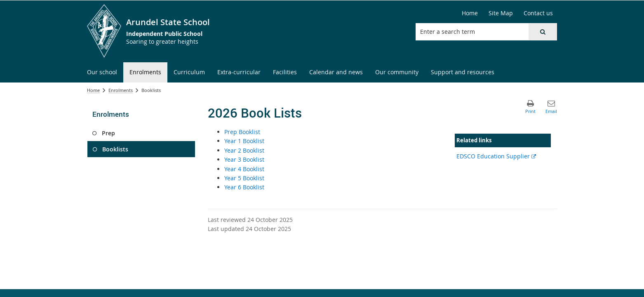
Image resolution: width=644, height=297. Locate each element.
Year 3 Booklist (244, 159)
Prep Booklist (242, 132)
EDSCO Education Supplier (496, 156)
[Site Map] (501, 13)
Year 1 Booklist (244, 141)
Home (93, 90)
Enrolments (121, 90)
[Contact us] (538, 13)
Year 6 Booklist (244, 187)
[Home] (470, 13)
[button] (543, 32)
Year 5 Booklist (244, 178)
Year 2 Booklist (244, 150)
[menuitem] (102, 72)
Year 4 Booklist (244, 169)
